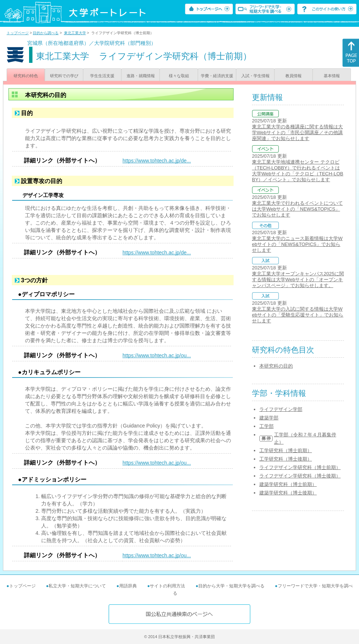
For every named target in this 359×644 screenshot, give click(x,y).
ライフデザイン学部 (281, 409)
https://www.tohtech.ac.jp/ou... (157, 355)
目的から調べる (46, 33)
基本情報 (332, 76)
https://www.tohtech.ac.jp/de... (157, 161)
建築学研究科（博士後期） (288, 493)
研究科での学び (64, 76)
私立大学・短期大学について (77, 586)
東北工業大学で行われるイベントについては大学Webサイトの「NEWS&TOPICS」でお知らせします (297, 209)
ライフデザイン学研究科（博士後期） (300, 476)
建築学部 (269, 418)
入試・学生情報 (255, 76)
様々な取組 (179, 76)
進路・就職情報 (141, 76)
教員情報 (294, 76)
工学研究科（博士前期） (286, 450)
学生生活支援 (102, 76)
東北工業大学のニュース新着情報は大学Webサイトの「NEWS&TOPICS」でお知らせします (297, 244)
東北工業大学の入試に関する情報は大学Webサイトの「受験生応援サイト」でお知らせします (298, 315)
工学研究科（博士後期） (286, 459)
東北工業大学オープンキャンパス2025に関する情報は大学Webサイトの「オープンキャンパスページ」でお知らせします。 (298, 280)
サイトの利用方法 (167, 586)
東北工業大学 (75, 33)
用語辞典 (128, 586)
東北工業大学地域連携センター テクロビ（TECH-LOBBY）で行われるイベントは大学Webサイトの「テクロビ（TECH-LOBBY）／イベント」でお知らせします (298, 171)
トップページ (18, 33)
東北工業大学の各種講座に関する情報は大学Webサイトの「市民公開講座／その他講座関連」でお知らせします (298, 133)
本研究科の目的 (276, 366)
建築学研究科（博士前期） (288, 484)
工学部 (266, 426)
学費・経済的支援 (217, 76)
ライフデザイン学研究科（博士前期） (300, 467)
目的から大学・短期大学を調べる (231, 586)
